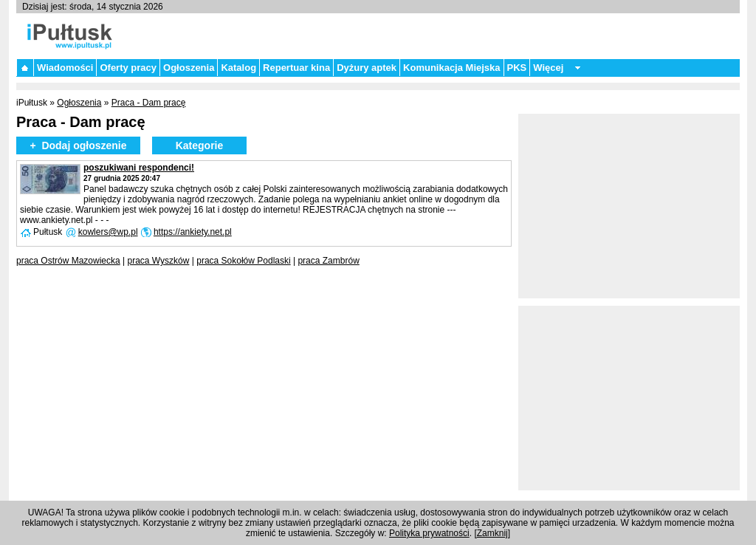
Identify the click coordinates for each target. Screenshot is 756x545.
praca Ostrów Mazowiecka (68, 261)
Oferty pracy (128, 68)
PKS (517, 68)
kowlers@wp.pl (108, 232)
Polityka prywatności (429, 533)
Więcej (548, 68)
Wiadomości (65, 68)
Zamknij (492, 533)
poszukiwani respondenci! (139, 168)
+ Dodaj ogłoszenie (78, 145)
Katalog (238, 68)
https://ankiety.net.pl (193, 232)
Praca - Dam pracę (149, 103)
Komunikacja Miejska (452, 68)
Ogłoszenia (189, 68)
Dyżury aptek (367, 68)
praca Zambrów (328, 261)
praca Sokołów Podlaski (243, 261)
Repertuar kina (296, 68)
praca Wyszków (159, 261)
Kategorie (200, 145)
